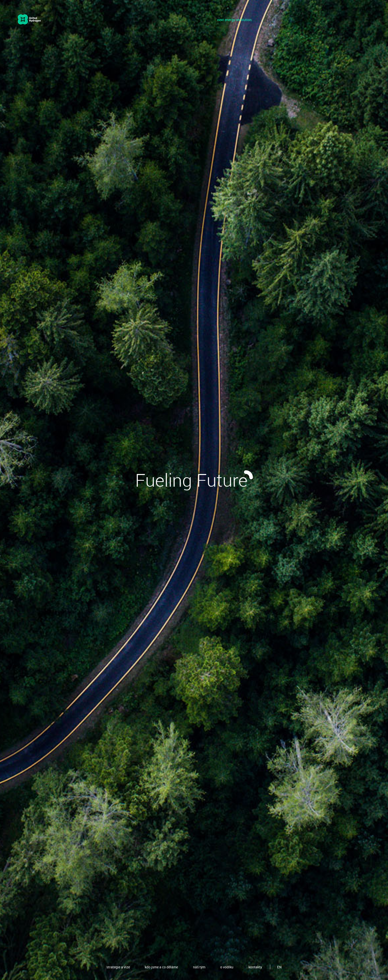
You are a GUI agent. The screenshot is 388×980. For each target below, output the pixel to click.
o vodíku (227, 967)
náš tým (199, 967)
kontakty (255, 967)
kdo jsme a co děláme (161, 967)
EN (279, 967)
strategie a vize (118, 967)
